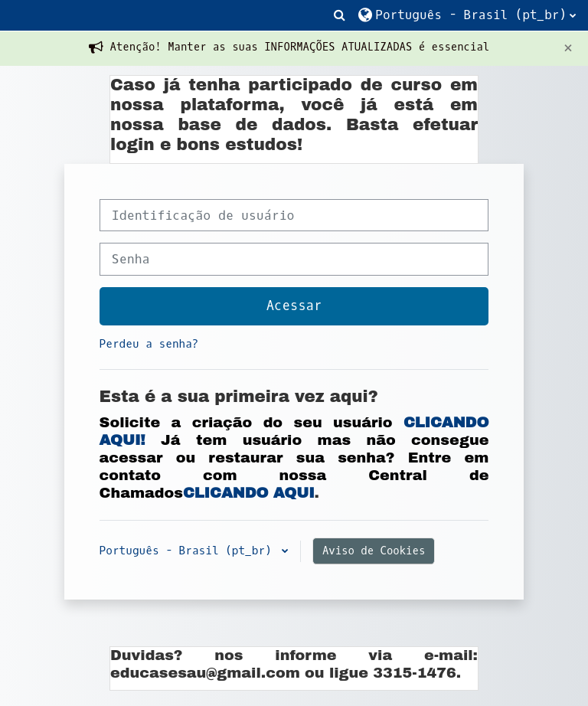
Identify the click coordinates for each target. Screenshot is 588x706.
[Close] (568, 48)
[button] (340, 15)
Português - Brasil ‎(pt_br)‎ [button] (189, 551)
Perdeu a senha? (149, 344)
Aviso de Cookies (374, 551)
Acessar (294, 306)
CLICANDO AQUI (249, 493)
